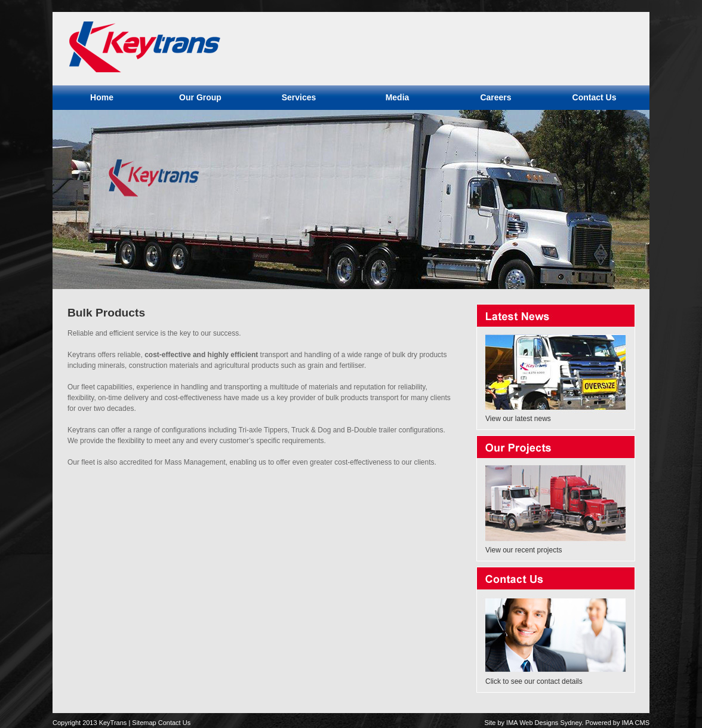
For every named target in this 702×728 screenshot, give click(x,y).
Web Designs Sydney (550, 723)
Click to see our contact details (534, 681)
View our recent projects (524, 550)
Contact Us (174, 723)
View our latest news (518, 419)
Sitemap (144, 723)
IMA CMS (636, 723)
